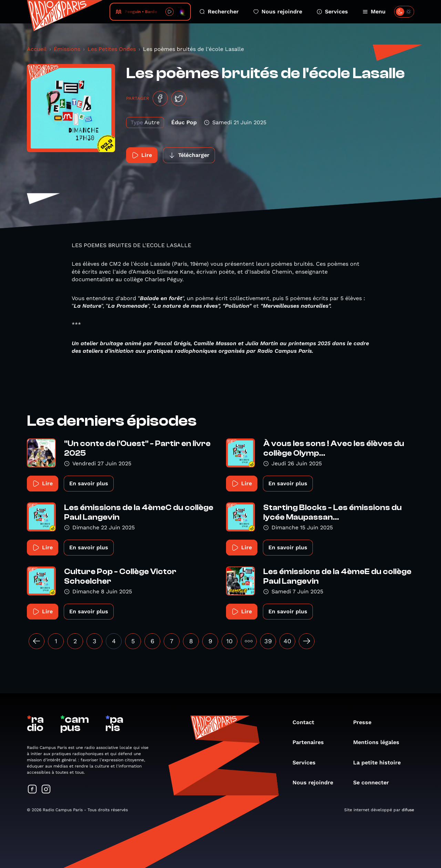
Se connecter (375, 782)
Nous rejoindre (278, 12)
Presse (366, 722)
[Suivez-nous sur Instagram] (46, 790)
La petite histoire (380, 763)
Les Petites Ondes (112, 49)
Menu (374, 12)
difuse (408, 810)
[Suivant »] (307, 641)
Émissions (67, 49)
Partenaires (312, 742)
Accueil (37, 49)
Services (332, 12)
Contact (307, 722)
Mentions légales (380, 742)
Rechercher (219, 12)
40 (287, 641)
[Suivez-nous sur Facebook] (32, 790)
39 (268, 641)
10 (229, 641)
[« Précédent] (37, 641)
